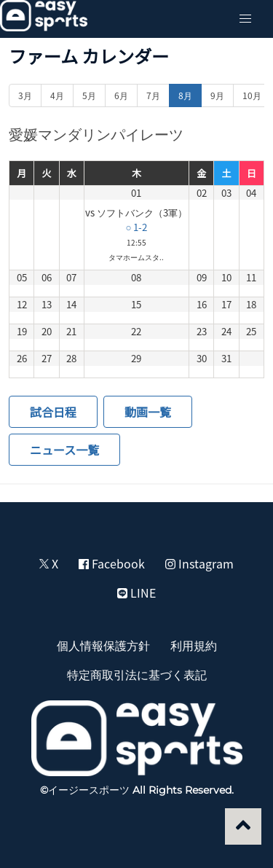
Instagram (199, 563)
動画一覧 (148, 412)
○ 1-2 (136, 227)
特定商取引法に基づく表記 (137, 674)
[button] (245, 19)
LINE (136, 593)
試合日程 (53, 412)
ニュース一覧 (64, 450)
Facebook (112, 563)
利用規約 (194, 645)
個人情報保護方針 (103, 645)
